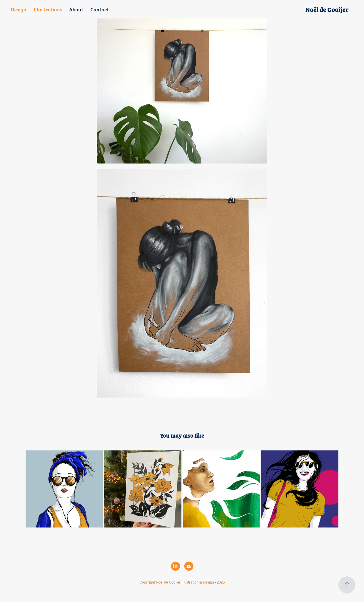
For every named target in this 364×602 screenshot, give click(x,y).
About (76, 9)
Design (19, 9)
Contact (100, 9)
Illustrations (48, 9)
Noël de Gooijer (327, 9)
